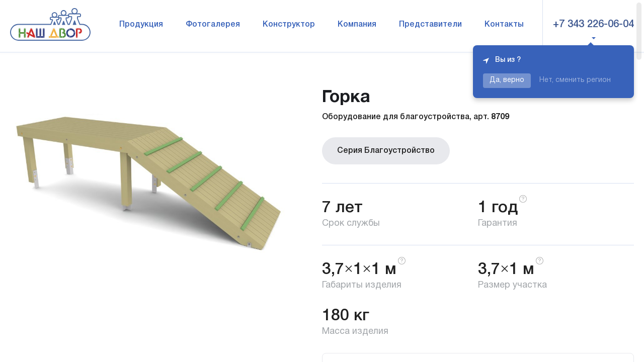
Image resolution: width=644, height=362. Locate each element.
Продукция (141, 25)
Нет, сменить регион (575, 80)
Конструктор (289, 25)
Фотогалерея (213, 25)
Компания (357, 25)
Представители (430, 25)
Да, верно (507, 80)
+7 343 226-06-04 (593, 25)
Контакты (504, 25)
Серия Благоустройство (386, 151)
